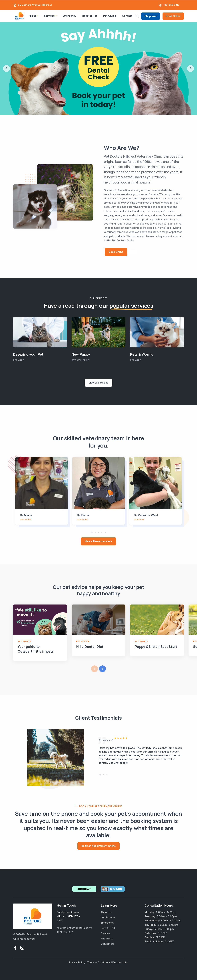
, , (69, 916)
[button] (6, 68)
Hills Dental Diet (90, 647)
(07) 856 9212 (171, 5)
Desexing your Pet (28, 354)
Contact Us (108, 944)
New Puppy (81, 354)
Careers (106, 933)
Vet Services (108, 917)
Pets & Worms (142, 354)
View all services (98, 383)
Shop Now (151, 16)
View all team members (98, 541)
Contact (127, 16)
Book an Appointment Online (99, 846)
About (32, 16)
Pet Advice (110, 16)
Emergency (69, 16)
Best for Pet (90, 16)
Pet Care (19, 360)
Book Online (173, 16)
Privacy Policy (77, 962)
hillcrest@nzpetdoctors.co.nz (74, 928)
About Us (106, 912)
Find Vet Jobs (120, 962)
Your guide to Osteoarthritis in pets (36, 649)
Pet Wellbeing (81, 360)
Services (49, 16)
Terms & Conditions (99, 962)
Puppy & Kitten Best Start (156, 647)
